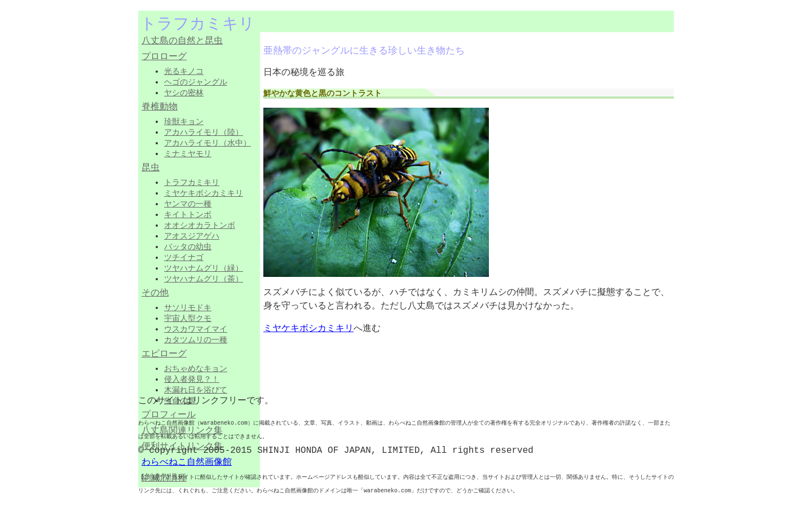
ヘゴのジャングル (196, 82)
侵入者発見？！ (192, 379)
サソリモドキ (188, 307)
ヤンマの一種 (188, 204)
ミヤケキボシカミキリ (204, 193)
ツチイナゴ (184, 257)
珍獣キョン (184, 121)
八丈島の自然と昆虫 (182, 41)
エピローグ (164, 354)
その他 (155, 293)
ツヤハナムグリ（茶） (204, 279)
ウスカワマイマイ (196, 329)
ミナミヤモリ (188, 153)
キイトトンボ (188, 214)
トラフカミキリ (192, 182)
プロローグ (164, 57)
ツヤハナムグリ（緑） (204, 268)
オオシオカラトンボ (200, 225)
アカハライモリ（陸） (204, 132)
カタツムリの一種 (196, 340)
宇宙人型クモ (188, 318)
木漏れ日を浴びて (196, 390)
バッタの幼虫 (188, 246)
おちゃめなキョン (196, 368)
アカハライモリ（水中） (208, 143)
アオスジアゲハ (192, 236)
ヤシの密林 (184, 92)
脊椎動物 (160, 107)
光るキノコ (184, 71)
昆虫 (151, 168)
